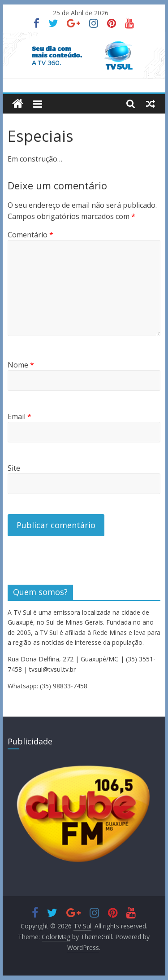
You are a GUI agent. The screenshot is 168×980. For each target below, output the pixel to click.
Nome (21, 365)
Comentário (30, 235)
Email (19, 416)
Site (14, 468)
